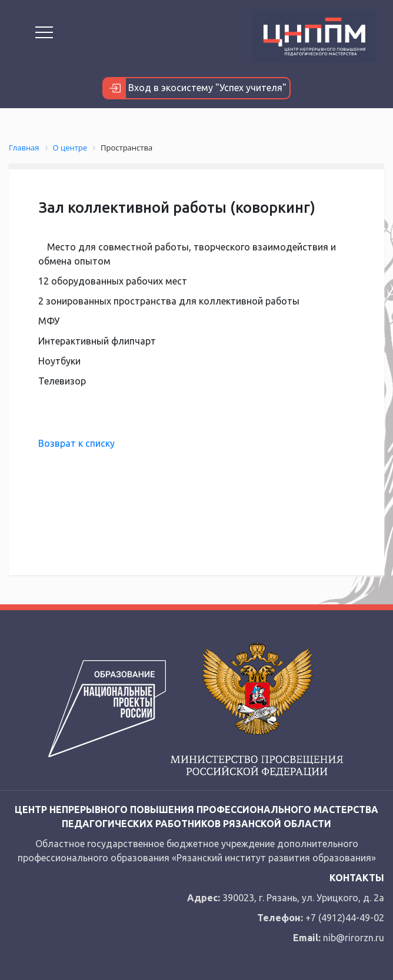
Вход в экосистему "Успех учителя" (195, 88)
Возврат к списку (76, 443)
